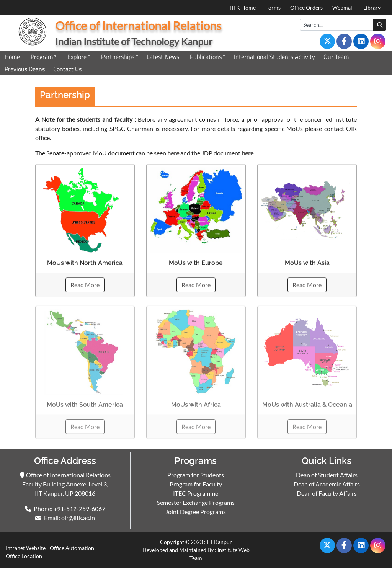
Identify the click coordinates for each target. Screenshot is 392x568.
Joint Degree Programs (196, 512)
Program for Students (196, 475)
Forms (273, 7)
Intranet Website (26, 548)
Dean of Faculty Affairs (327, 493)
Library (372, 7)
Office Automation (72, 548)
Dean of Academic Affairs (327, 484)
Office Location (24, 556)
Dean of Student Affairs (327, 475)
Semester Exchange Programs (196, 502)
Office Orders (306, 7)
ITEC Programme (196, 493)
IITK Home (243, 7)
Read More (85, 285)
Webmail (343, 7)
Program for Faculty (196, 484)
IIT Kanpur (219, 542)
